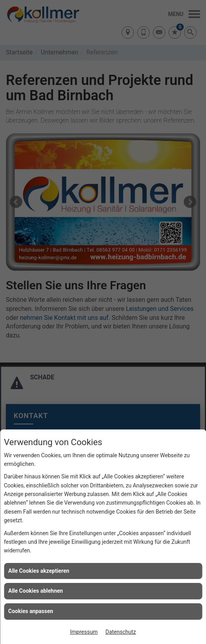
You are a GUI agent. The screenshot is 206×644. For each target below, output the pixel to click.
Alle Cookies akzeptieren (39, 571)
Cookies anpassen (31, 611)
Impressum (84, 632)
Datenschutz (121, 632)
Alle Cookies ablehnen (36, 591)
